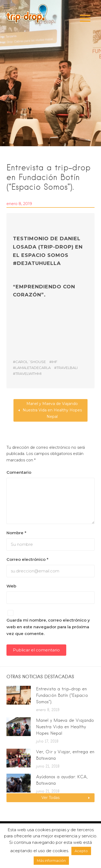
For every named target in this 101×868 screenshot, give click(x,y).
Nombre (16, 533)
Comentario (19, 472)
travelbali (67, 368)
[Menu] (85, 18)
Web (11, 586)
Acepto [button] (81, 851)
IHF (55, 362)
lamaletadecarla (33, 368)
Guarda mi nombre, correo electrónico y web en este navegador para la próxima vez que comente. (48, 627)
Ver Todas (50, 798)
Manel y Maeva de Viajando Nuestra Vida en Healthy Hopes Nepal (52, 410)
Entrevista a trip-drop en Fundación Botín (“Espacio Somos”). (62, 695)
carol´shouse (31, 362)
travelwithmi (28, 374)
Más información (51, 860)
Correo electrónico (27, 559)
